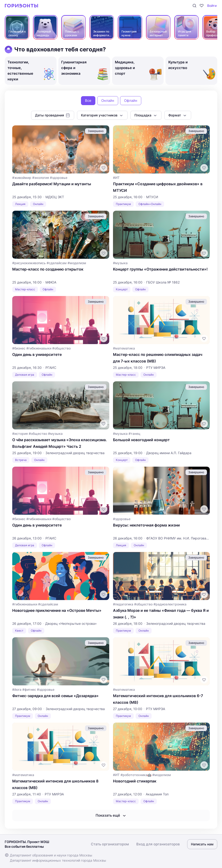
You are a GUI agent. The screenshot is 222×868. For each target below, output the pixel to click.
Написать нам (202, 844)
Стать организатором (110, 844)
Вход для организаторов (158, 844)
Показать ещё (111, 815)
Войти (212, 6)
